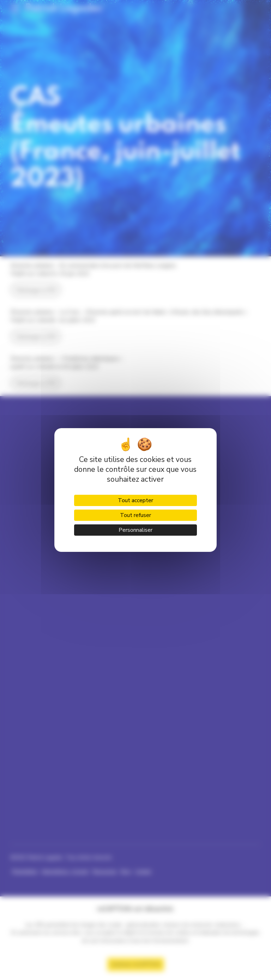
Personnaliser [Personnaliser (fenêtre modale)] (135, 530)
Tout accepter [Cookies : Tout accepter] (135, 500)
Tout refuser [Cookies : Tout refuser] (135, 515)
